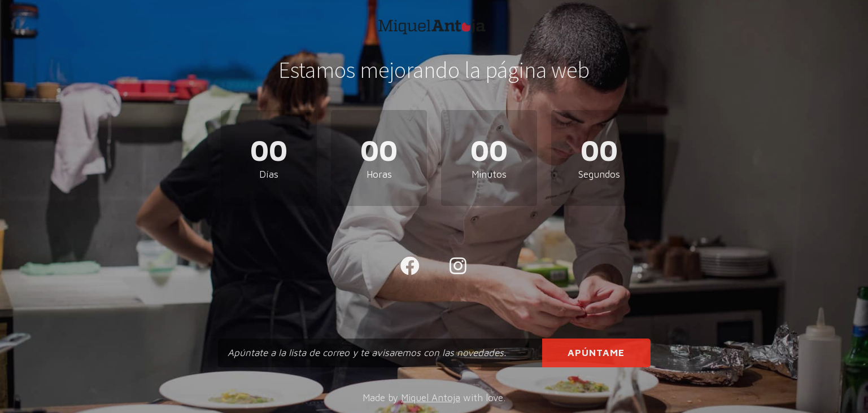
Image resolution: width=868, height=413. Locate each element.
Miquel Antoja (431, 398)
